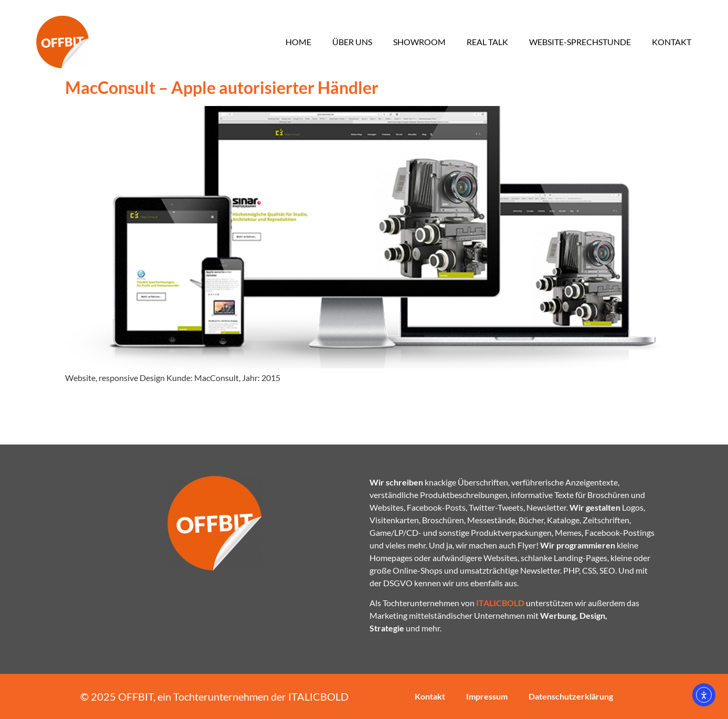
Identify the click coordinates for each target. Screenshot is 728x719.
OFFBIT (136, 696)
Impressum (487, 696)
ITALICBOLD (318, 696)
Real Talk (487, 42)
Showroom (419, 42)
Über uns (352, 42)
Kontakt (672, 42)
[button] (23, 696)
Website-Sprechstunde (580, 42)
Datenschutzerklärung (571, 696)
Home (298, 42)
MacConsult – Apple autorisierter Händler (222, 87)
